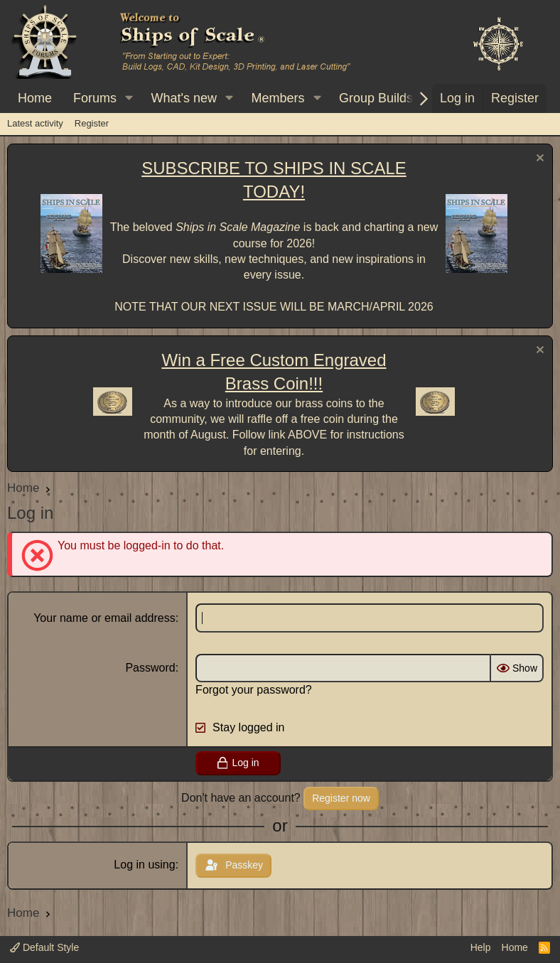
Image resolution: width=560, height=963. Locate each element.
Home (35, 98)
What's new (184, 98)
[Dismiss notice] (538, 160)
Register (92, 123)
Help (481, 947)
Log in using (144, 865)
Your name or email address (104, 618)
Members (278, 98)
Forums (95, 98)
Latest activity (35, 123)
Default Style (44, 947)
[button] (129, 98)
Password (150, 668)
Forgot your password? (254, 690)
